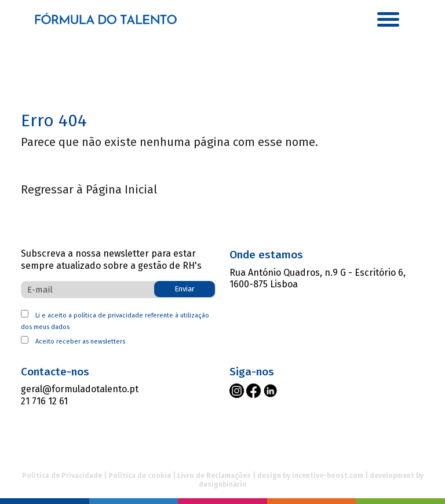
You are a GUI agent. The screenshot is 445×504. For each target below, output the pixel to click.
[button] (388, 20)
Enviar (185, 289)
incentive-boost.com (328, 476)
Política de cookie (140, 476)
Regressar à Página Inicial (89, 189)
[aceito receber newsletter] (25, 340)
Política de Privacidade (62, 476)
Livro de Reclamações (214, 476)
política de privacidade (108, 315)
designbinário (223, 484)
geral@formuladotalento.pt (80, 389)
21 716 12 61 (44, 401)
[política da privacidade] (25, 314)
